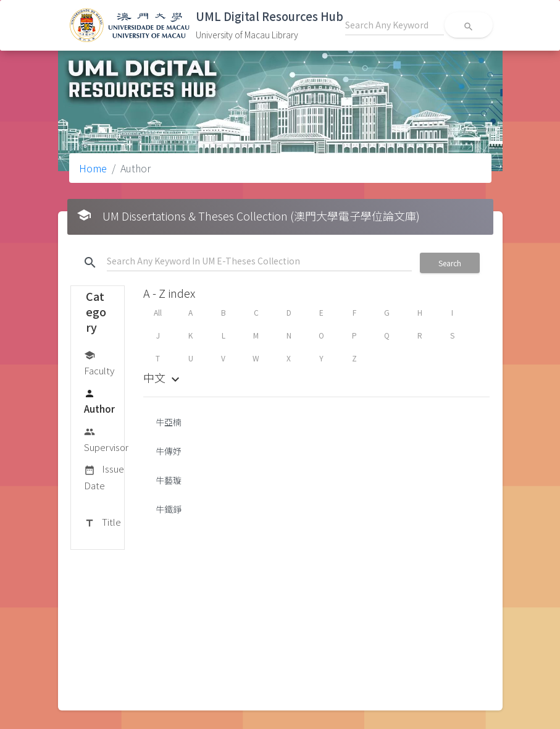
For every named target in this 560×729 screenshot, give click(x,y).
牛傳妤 (169, 451)
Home (93, 168)
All (158, 312)
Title (102, 523)
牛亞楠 (169, 422)
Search (450, 263)
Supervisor (106, 439)
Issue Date (104, 477)
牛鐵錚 (169, 509)
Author (99, 401)
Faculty (99, 362)
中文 (163, 377)
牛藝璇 (169, 480)
